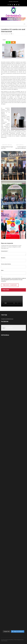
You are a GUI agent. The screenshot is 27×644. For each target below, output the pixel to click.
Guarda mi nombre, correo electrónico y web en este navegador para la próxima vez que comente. (13, 280)
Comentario (5, 251)
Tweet (4, 40)
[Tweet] (2, 40)
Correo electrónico (6, 264)
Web (2, 270)
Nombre (3, 258)
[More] (13, 41)
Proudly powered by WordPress (7, 640)
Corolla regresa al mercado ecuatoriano (21, 148)
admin (2, 34)
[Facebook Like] (2, 40)
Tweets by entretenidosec (7, 319)
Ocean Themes (4, 641)
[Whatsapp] (8, 41)
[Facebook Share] (1, 40)
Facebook (9, 328)
